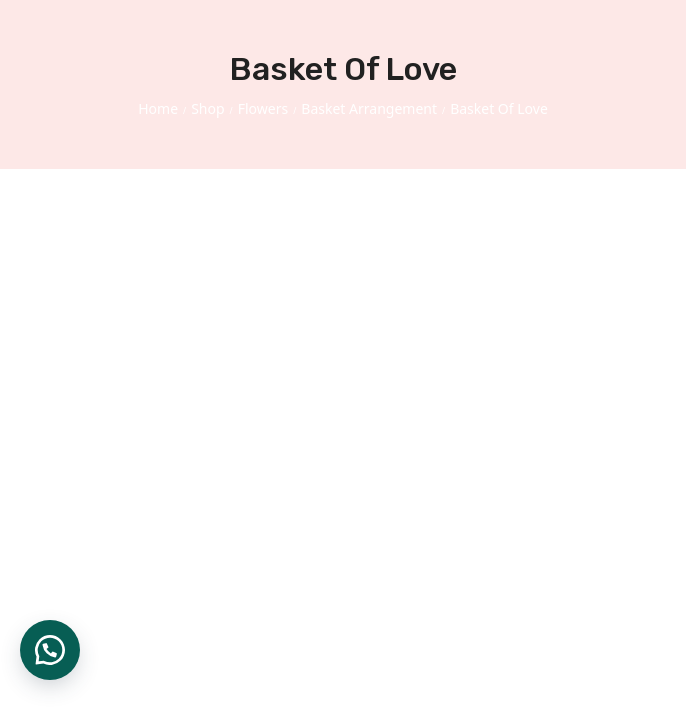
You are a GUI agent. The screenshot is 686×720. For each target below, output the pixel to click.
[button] (50, 650)
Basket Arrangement (369, 108)
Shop (207, 108)
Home (158, 108)
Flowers (263, 108)
